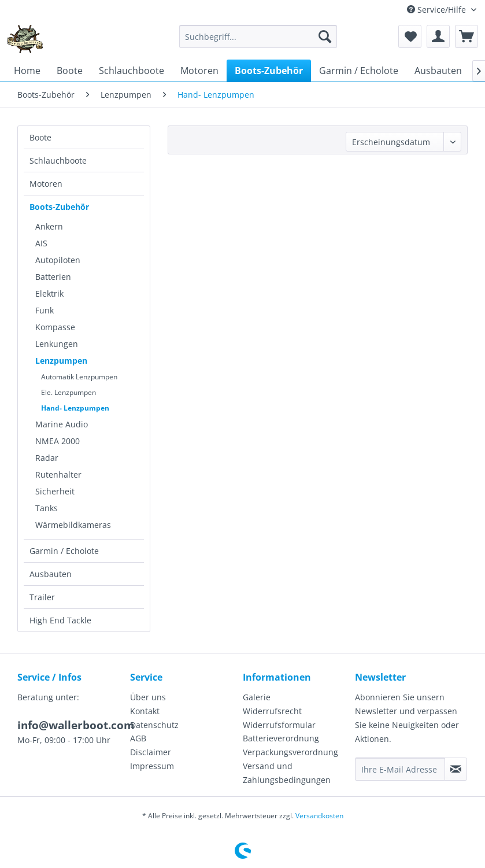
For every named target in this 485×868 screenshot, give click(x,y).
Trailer (42, 597)
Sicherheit (55, 491)
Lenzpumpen (61, 361)
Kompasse (55, 327)
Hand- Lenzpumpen (75, 408)
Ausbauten (51, 574)
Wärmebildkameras (73, 525)
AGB (138, 738)
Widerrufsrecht (272, 711)
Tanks (47, 508)
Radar (47, 458)
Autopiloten (58, 260)
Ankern (49, 226)
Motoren (46, 184)
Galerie (257, 697)
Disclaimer (151, 752)
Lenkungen (57, 344)
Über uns (148, 697)
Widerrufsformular (279, 725)
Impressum (152, 766)
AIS (41, 243)
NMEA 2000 (58, 441)
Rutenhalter (58, 474)
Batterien (53, 277)
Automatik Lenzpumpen (79, 377)
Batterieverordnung (281, 738)
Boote (40, 137)
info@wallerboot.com (76, 725)
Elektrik (49, 293)
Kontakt (145, 711)
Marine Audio (62, 424)
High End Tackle (60, 620)
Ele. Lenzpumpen (69, 392)
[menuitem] (258, 36)
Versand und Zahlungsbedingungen (287, 773)
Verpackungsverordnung (290, 752)
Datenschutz (154, 725)
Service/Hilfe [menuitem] (438, 10)
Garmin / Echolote (64, 551)
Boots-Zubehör (59, 207)
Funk (45, 310)
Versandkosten (319, 816)
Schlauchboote (58, 160)
